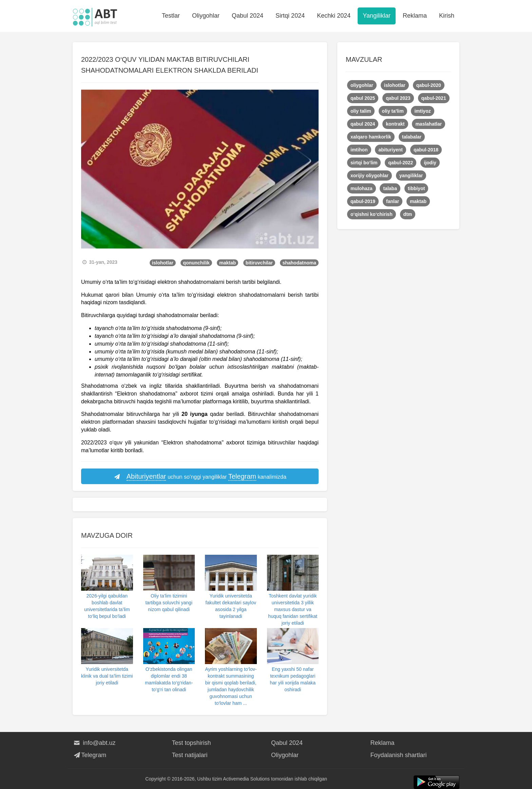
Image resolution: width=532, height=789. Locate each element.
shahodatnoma (299, 263)
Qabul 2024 (248, 16)
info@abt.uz (94, 743)
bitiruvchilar (259, 263)
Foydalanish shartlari (399, 755)
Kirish (447, 16)
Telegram (89, 755)
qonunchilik (196, 263)
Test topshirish (192, 743)
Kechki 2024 (334, 16)
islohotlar (163, 263)
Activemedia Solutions (246, 779)
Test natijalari (190, 755)
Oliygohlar (206, 16)
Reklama (415, 16)
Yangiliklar (377, 16)
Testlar (171, 16)
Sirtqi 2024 (290, 16)
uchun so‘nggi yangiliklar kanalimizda (200, 477)
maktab (227, 263)
